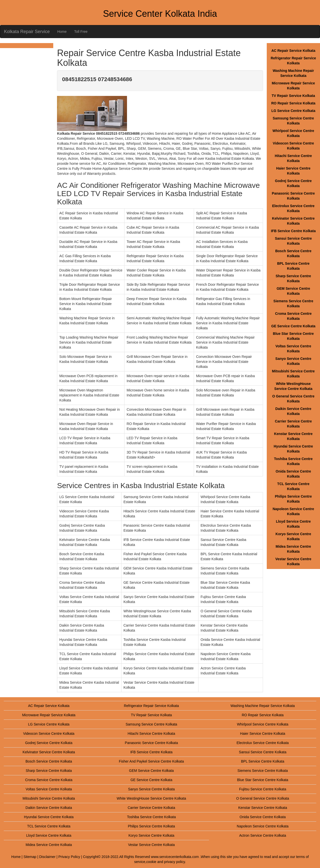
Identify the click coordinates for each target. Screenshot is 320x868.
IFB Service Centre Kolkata (293, 231)
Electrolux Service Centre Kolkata (263, 743)
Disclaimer (47, 857)
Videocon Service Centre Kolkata (49, 734)
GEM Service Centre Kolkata (151, 771)
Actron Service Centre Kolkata (263, 835)
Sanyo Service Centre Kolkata (151, 789)
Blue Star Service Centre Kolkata (263, 780)
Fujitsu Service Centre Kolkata (262, 789)
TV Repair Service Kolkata (293, 96)
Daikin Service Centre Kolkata (49, 808)
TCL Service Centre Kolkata (49, 826)
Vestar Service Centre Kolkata (151, 845)
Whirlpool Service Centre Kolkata (263, 724)
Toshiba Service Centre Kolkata (151, 817)
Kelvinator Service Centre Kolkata (49, 752)
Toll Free (81, 32)
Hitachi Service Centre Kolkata (151, 734)
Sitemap (30, 857)
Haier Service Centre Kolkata (263, 734)
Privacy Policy (69, 857)
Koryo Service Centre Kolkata (151, 835)
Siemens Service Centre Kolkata (263, 771)
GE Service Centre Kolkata (293, 326)
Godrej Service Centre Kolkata (49, 743)
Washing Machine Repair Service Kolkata (263, 706)
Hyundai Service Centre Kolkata (49, 817)
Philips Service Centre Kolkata (151, 826)
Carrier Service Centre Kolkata (151, 808)
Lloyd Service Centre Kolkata (49, 835)
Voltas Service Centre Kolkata (49, 789)
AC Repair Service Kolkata (293, 51)
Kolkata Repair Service (27, 32)
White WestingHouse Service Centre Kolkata (151, 798)
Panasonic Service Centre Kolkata (151, 743)
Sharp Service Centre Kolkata (49, 771)
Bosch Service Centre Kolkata (49, 761)
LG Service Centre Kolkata (293, 111)
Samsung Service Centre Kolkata (151, 724)
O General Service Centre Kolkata (263, 798)
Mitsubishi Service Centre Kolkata (49, 798)
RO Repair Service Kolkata (293, 103)
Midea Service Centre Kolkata (49, 845)
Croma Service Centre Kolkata (49, 780)
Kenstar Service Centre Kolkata (263, 808)
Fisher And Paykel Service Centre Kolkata (151, 761)
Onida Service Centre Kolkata (262, 817)
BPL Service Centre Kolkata (263, 761)
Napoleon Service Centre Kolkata (263, 826)
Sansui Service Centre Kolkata (263, 752)
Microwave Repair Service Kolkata (49, 715)
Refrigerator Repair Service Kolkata (151, 706)
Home (62, 32)
